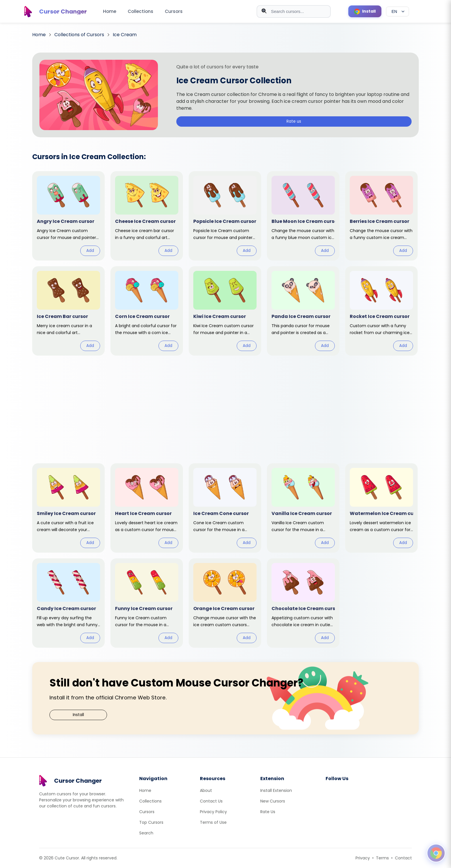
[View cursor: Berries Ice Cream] (381, 216)
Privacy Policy (213, 812)
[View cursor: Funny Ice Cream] (147, 603)
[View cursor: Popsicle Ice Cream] (225, 216)
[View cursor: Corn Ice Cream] (147, 311)
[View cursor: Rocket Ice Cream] (381, 311)
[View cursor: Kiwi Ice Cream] (225, 311)
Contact (403, 858)
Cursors (174, 11)
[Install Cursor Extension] (365, 11)
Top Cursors (151, 822)
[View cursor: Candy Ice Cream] (68, 603)
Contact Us (211, 801)
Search (146, 833)
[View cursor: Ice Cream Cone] (225, 508)
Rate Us (268, 812)
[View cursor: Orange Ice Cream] (225, 603)
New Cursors (273, 801)
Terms (382, 858)
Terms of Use (213, 822)
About (206, 790)
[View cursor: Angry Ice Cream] (68, 216)
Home (110, 11)
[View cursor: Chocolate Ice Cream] (303, 603)
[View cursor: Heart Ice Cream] (147, 508)
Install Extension (276, 790)
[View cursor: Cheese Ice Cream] (147, 216)
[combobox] (294, 11)
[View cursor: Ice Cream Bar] (68, 311)
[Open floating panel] (436, 853)
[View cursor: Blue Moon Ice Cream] (303, 216)
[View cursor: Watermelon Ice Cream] (381, 508)
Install (78, 715)
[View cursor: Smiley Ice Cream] (68, 508)
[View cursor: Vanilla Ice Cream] (303, 508)
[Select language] (398, 11)
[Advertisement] (225, 406)
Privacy (363, 858)
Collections (141, 11)
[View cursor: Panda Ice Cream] (303, 311)
